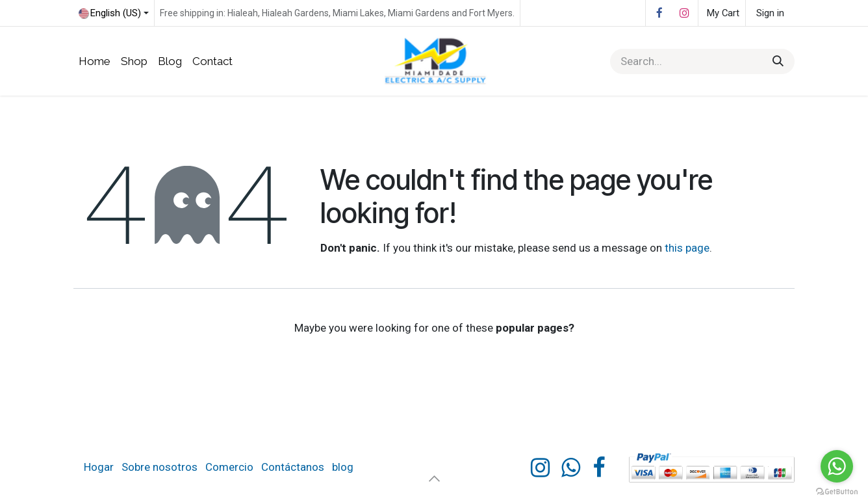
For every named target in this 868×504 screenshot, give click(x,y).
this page (687, 248)
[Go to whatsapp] (837, 466)
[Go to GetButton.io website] (837, 491)
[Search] (778, 62)
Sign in (770, 13)
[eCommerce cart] (722, 13)
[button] (434, 478)
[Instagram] (684, 13)
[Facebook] (659, 13)
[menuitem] (95, 62)
